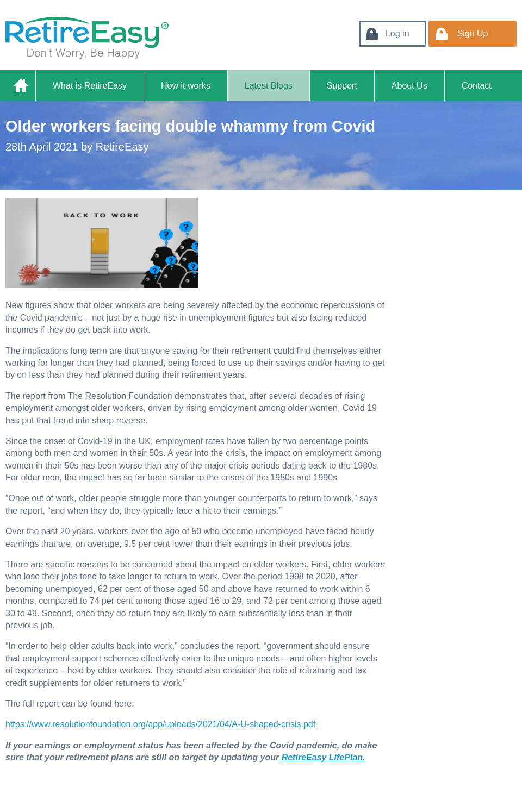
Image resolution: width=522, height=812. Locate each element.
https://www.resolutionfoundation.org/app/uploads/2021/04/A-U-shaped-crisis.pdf (160, 724)
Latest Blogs (269, 86)
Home (20, 86)
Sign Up (473, 33)
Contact (477, 86)
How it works (186, 86)
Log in (397, 33)
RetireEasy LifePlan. (322, 757)
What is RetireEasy (90, 86)
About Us (409, 86)
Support (342, 86)
